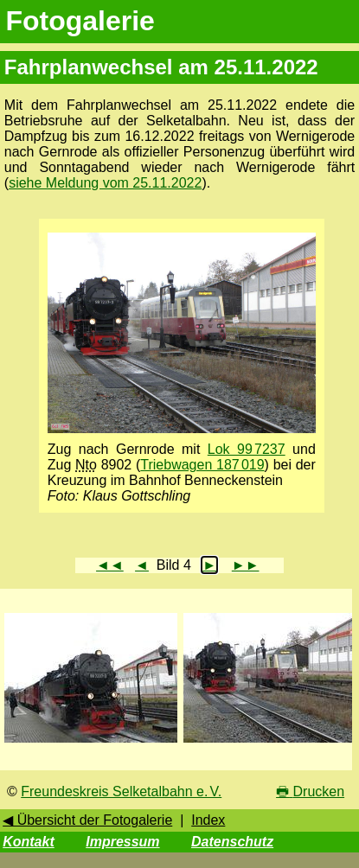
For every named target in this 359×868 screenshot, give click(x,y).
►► (246, 565)
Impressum (122, 842)
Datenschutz (232, 842)
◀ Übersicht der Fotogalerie (87, 820)
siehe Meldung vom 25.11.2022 (105, 183)
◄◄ (110, 565)
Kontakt (29, 842)
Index (208, 820)
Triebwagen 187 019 (202, 465)
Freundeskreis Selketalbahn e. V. (121, 791)
